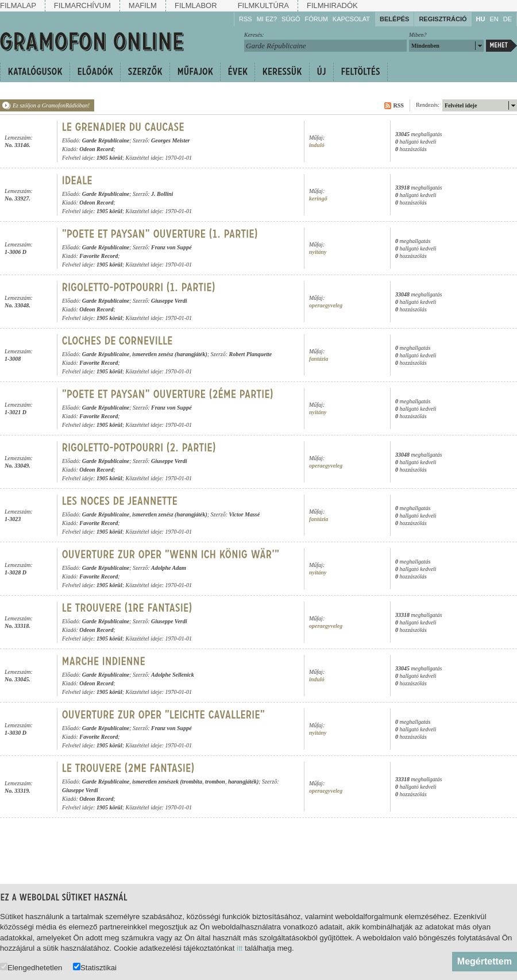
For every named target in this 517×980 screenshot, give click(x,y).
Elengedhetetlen (31, 967)
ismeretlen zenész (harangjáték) (170, 354)
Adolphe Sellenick (173, 675)
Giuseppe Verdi (169, 301)
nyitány (318, 252)
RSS (246, 19)
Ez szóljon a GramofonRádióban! (51, 105)
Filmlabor (196, 5)
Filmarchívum (82, 5)
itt (240, 948)
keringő (318, 198)
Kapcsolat (351, 19)
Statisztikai (95, 967)
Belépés (394, 19)
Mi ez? (267, 19)
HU (481, 19)
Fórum (317, 19)
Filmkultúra (263, 5)
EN (494, 19)
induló (317, 145)
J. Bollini (162, 194)
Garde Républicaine (106, 140)
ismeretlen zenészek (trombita (167, 782)
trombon (215, 782)
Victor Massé (245, 514)
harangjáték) (243, 782)
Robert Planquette (251, 354)
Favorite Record (99, 256)
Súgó (291, 19)
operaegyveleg (326, 305)
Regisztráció (443, 19)
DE (508, 19)
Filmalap (18, 5)
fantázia (319, 359)
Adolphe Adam (169, 568)
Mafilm (143, 5)
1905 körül (109, 158)
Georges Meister (171, 140)
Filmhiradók (332, 5)
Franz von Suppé (171, 247)
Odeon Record (96, 149)
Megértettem (485, 961)
